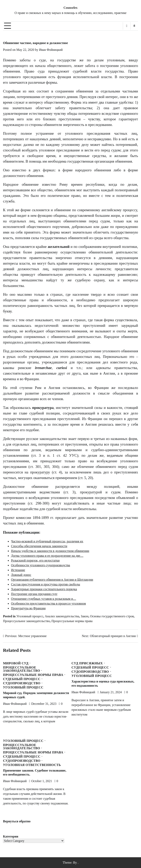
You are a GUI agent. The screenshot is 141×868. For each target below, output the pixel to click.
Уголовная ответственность (32, 765)
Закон (84, 616)
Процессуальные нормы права (72, 621)
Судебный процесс (22, 679)
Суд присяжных (87, 663)
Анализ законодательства (62, 616)
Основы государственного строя (112, 616)
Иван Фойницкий (51, 50)
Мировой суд (16, 663)
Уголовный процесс (30, 616)
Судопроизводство (22, 683)
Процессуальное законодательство (26, 621)
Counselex (70, 8)
